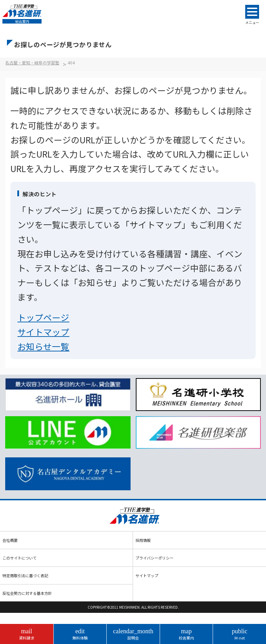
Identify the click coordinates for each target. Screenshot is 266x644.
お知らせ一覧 (43, 346)
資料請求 (27, 634)
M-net (240, 634)
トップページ (43, 317)
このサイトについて (20, 558)
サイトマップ (43, 332)
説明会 (133, 634)
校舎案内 (187, 634)
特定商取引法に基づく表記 (25, 575)
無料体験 (80, 634)
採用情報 (143, 540)
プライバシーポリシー (154, 558)
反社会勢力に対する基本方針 (27, 593)
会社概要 (10, 540)
